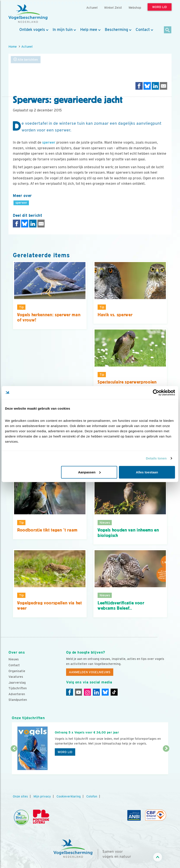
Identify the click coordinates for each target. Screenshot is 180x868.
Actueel (27, 46)
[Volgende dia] (166, 762)
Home (13, 46)
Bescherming (116, 30)
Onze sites (20, 796)
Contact (143, 30)
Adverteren (17, 694)
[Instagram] (87, 692)
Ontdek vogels (32, 30)
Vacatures (16, 677)
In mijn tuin (63, 30)
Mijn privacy (42, 796)
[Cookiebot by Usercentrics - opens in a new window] (156, 393)
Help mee (89, 30)
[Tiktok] (114, 692)
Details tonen (156, 458)
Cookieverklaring (69, 796)
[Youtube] (78, 692)
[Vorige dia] (14, 762)
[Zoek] (168, 30)
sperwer (49, 142)
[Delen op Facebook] (139, 86)
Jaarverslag (17, 683)
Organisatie (17, 671)
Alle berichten (26, 60)
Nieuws (14, 659)
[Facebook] (70, 692)
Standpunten (18, 700)
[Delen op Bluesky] (147, 86)
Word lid (65, 752)
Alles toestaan (147, 472)
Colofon (92, 796)
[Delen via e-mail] (163, 86)
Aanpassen (89, 472)
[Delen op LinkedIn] (155, 86)
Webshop (135, 8)
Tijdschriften (18, 688)
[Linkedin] (96, 692)
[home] (28, 14)
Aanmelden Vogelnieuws (90, 672)
